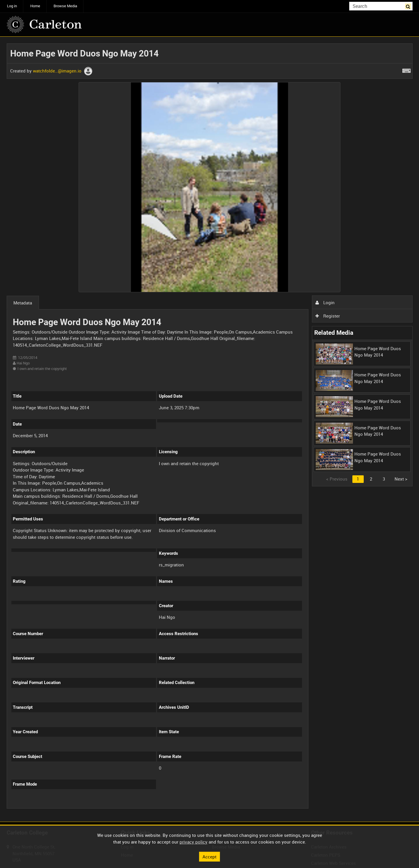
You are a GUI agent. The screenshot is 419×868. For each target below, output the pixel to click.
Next (401, 479)
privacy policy (193, 842)
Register (328, 316)
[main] (210, 429)
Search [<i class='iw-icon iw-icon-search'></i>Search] (409, 6)
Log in (12, 6)
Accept (210, 856)
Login (325, 302)
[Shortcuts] (406, 70)
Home (35, 6)
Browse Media (65, 6)
